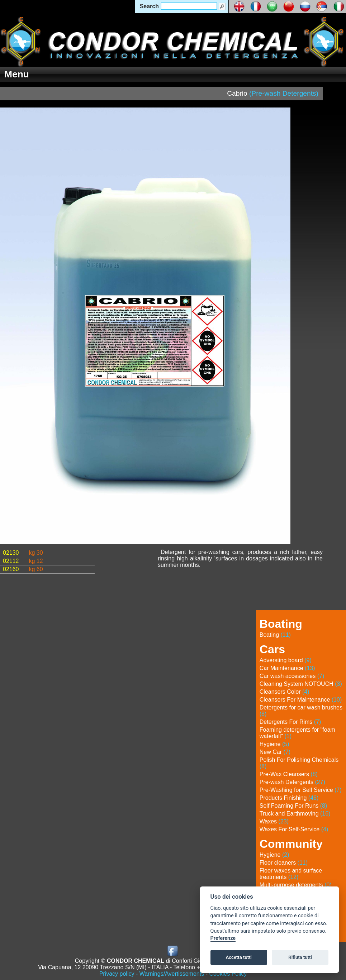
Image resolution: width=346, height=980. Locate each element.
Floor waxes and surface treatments (291, 874)
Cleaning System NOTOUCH (301, 684)
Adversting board (286, 660)
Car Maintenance (287, 668)
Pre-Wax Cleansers (289, 774)
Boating (275, 635)
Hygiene (274, 744)
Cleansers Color (285, 692)
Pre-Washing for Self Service (301, 790)
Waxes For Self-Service (294, 829)
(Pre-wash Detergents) (284, 93)
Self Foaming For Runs (293, 806)
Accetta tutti (239, 957)
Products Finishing (289, 798)
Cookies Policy (228, 974)
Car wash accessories (292, 676)
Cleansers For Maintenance (301, 700)
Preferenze (223, 938)
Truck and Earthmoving (295, 814)
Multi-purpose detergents (296, 885)
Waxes (274, 821)
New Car (275, 752)
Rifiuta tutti (300, 957)
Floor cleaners (284, 863)
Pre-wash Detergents (292, 782)
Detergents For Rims (290, 722)
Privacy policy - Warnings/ (152, 974)
